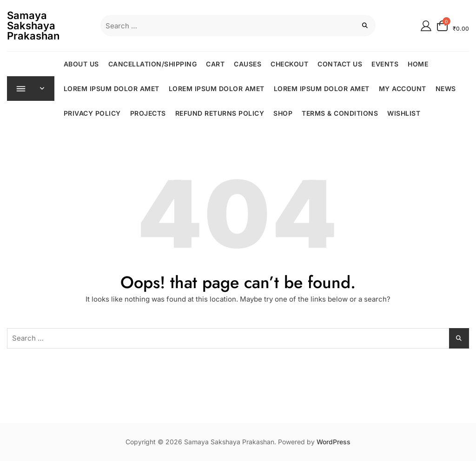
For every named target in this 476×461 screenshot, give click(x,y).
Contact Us (340, 64)
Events (385, 64)
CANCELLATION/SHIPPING (153, 64)
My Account (403, 89)
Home (418, 64)
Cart (216, 64)
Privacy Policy (92, 113)
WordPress (334, 442)
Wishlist (404, 113)
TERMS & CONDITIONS (340, 113)
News (446, 89)
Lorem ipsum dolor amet (112, 89)
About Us (81, 64)
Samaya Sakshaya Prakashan (33, 26)
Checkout (290, 64)
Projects (148, 113)
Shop (283, 113)
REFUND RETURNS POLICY (220, 113)
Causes (248, 64)
